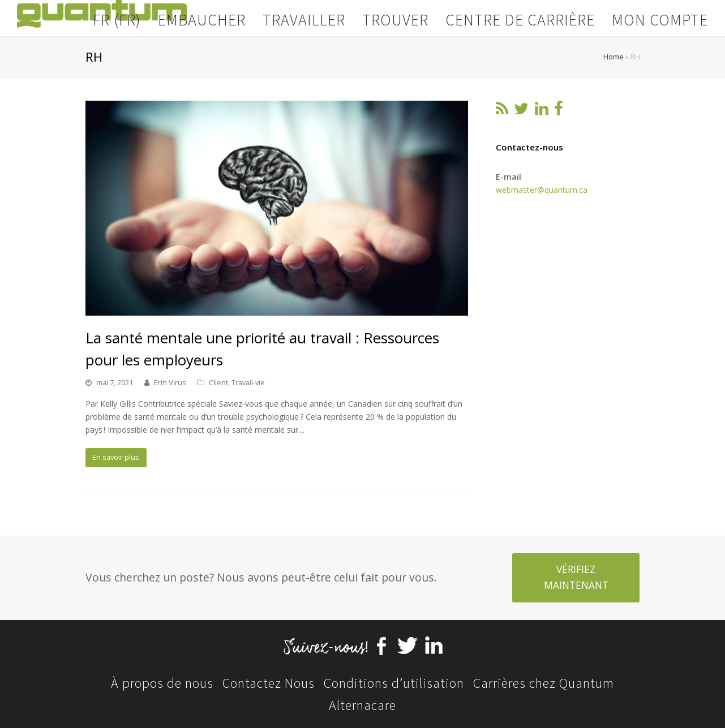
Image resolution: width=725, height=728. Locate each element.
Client (218, 382)
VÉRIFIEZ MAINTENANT (576, 577)
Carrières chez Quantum (544, 683)
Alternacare (362, 705)
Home (614, 57)
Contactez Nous (269, 683)
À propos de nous (162, 683)
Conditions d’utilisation (394, 683)
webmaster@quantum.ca (542, 190)
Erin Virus (170, 382)
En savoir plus (116, 457)
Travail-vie (248, 382)
